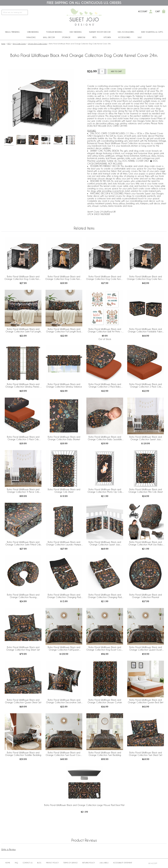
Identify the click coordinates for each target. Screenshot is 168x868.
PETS (94, 37)
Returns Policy (89, 863)
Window (81, 37)
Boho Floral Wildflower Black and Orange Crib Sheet (64, 491)
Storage (66, 37)
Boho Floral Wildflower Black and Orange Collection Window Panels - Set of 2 (23, 386)
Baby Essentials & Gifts (152, 32)
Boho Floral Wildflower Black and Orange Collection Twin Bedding (105, 754)
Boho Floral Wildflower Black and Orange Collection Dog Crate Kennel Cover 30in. (23, 278)
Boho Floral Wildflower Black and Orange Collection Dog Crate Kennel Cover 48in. (146, 278)
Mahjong (31, 37)
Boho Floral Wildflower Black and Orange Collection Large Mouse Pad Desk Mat (84, 805)
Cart (158, 12)
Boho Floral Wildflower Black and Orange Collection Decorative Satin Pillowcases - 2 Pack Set (64, 701)
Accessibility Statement (123, 863)
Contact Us (28, 863)
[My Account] (151, 12)
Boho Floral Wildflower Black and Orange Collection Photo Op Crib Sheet (105, 491)
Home (3, 44)
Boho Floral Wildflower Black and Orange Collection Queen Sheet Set (23, 701)
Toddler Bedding (54, 32)
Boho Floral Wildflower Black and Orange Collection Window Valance (64, 385)
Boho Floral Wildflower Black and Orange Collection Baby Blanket (64, 438)
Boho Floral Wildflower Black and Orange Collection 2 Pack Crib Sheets (146, 386)
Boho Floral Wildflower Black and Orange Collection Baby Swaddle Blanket (105, 438)
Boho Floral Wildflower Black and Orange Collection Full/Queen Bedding (64, 649)
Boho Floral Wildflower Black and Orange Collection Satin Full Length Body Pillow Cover (23, 330)
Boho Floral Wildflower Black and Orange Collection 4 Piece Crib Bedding (23, 491)
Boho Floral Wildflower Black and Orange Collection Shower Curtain (105, 701)
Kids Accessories (126, 32)
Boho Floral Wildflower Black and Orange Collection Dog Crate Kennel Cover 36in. (64, 278)
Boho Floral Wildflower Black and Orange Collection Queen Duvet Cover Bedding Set (146, 649)
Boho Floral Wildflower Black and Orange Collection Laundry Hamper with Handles (64, 543)
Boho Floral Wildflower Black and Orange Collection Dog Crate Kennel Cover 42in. (105, 278)
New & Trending (12, 32)
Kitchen (107, 37)
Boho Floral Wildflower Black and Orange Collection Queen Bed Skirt (146, 701)
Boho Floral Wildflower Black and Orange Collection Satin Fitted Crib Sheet (23, 543)
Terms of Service (70, 863)
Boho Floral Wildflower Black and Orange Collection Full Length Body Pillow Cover (64, 330)
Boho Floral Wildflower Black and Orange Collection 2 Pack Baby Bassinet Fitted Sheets (105, 386)
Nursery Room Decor (100, 32)
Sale (140, 37)
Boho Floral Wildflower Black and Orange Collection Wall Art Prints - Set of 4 (105, 330)
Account (143, 12)
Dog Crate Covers (19, 44)
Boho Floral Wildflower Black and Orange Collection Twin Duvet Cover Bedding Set (64, 754)
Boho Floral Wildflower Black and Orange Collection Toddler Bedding (23, 754)
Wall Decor (49, 37)
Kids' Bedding (76, 32)
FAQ (16, 863)
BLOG (39, 863)
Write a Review (8, 849)
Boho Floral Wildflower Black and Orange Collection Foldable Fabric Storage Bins (146, 330)
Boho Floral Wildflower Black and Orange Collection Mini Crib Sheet (146, 491)
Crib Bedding (33, 32)
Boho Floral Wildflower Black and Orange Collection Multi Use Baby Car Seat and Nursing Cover (146, 543)
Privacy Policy (52, 863)
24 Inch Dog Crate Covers (38, 44)
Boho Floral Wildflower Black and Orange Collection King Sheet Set (23, 648)
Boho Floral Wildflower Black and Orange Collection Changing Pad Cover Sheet (105, 596)
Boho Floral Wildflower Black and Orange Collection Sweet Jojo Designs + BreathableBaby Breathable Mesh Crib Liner (105, 543)
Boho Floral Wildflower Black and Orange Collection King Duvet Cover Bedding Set (105, 649)
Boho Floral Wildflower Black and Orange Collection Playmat (146, 596)
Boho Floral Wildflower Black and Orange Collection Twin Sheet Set (146, 754)
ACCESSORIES (124, 37)
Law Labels (104, 863)
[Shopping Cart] (164, 12)
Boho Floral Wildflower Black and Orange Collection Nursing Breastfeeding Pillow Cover (23, 596)
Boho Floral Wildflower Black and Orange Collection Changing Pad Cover (64, 596)
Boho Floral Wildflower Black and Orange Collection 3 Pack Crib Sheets (23, 438)
